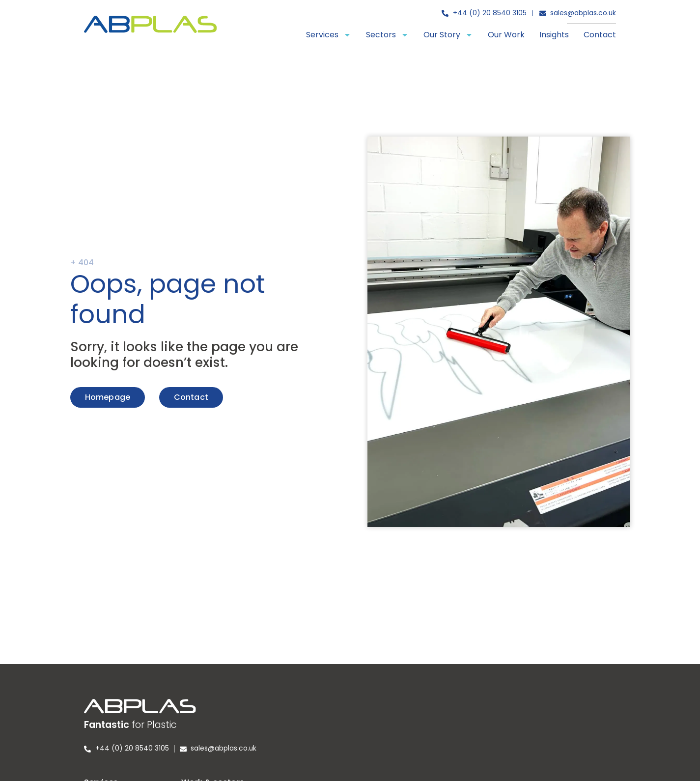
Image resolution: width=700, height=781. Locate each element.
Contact (600, 35)
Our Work (506, 35)
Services (329, 35)
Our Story (448, 35)
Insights (554, 35)
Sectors (387, 35)
